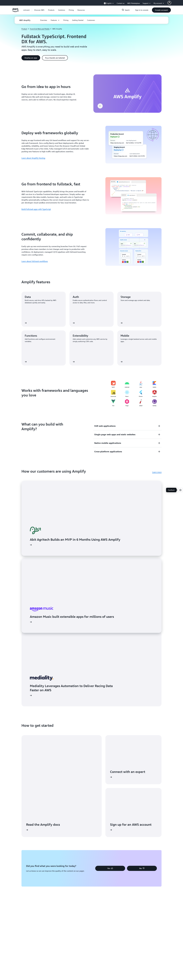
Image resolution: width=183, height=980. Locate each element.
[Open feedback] (180, 490)
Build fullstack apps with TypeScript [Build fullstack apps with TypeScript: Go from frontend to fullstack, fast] (36, 209)
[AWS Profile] (169, 3)
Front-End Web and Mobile (40, 29)
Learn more (157, 472)
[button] (39, 10)
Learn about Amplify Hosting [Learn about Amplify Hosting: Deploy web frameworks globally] (33, 158)
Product (24, 29)
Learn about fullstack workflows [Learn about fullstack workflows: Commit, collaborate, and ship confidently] (35, 261)
